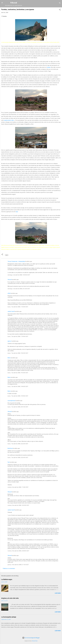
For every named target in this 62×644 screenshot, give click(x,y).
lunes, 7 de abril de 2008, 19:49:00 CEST (18, 396)
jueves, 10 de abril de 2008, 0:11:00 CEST (18, 565)
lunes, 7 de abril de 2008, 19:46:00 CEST (18, 386)
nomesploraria (11, 401)
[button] (60, 10)
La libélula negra (7, 579)
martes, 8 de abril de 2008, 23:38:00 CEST (18, 551)
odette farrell (11, 311)
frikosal (14, 3)
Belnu (9, 358)
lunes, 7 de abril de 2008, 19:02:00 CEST (18, 353)
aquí (17, 212)
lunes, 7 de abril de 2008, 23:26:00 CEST (18, 458)
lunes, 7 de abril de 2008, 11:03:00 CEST (18, 307)
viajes (7, 255)
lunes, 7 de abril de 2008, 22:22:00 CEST (18, 444)
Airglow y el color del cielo (10, 598)
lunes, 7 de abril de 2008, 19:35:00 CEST (18, 373)
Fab (9, 462)
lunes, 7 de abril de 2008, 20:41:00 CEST (18, 407)
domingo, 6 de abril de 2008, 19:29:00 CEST (19, 275)
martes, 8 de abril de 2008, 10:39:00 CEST (18, 505)
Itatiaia (49, 67)
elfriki (9, 293)
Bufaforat (10, 448)
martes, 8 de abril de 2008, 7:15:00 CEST (18, 487)
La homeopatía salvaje (9, 617)
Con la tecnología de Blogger (31, 638)
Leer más (58, 593)
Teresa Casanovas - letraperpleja (16, 261)
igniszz (9, 341)
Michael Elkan (35, 641)
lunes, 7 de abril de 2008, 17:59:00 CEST (18, 336)
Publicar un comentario (9, 568)
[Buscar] (60, 3)
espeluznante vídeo (9, 120)
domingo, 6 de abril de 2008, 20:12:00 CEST (19, 289)
